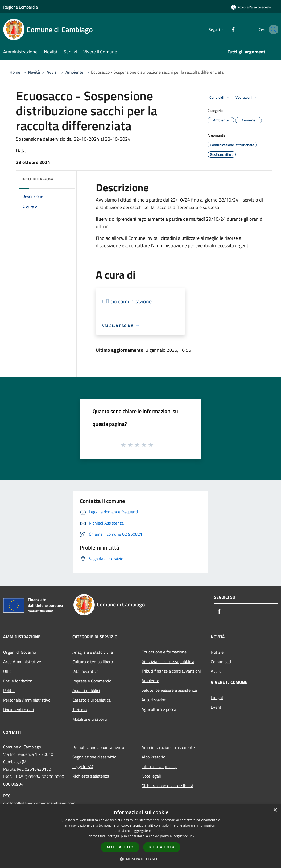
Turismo (80, 710)
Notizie (217, 652)
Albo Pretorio (153, 757)
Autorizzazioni (154, 700)
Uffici (8, 671)
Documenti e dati (19, 710)
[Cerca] (271, 30)
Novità (34, 72)
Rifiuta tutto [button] (162, 847)
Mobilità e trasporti (90, 719)
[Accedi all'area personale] (251, 7)
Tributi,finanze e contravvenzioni (171, 671)
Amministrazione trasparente (168, 747)
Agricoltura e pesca (159, 709)
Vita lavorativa (86, 671)
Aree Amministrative (22, 662)
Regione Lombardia (20, 7)
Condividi (220, 98)
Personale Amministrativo (27, 700)
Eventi (217, 707)
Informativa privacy (159, 766)
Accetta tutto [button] (120, 847)
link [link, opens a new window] (192, 836)
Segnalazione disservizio (94, 757)
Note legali (151, 776)
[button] (140, 859)
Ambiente (74, 72)
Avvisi (52, 72)
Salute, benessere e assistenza (169, 690)
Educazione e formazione (164, 652)
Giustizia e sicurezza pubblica (168, 661)
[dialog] (140, 836)
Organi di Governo (20, 652)
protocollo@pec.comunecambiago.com (39, 803)
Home (15, 72)
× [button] (275, 810)
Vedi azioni (247, 98)
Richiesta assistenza (91, 776)
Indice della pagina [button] (38, 179)
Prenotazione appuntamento (98, 747)
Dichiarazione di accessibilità (167, 786)
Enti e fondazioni (18, 681)
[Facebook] (224, 29)
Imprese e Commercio (92, 681)
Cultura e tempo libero (93, 662)
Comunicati (221, 662)
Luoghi (217, 698)
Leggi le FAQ (84, 766)
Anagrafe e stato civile (93, 652)
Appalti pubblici (86, 690)
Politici (9, 690)
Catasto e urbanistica (92, 700)
